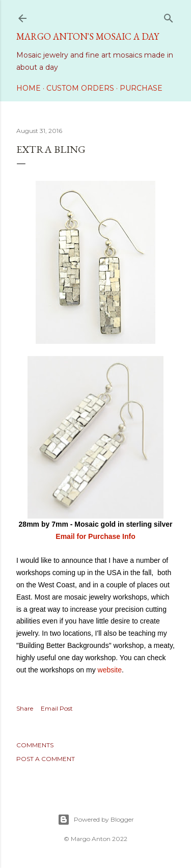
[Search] (169, 16)
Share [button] (25, 708)
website (110, 670)
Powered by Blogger (96, 820)
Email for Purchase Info (95, 536)
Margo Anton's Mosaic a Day (88, 36)
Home (29, 88)
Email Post (57, 708)
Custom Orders (80, 88)
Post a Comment (46, 759)
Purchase (141, 88)
